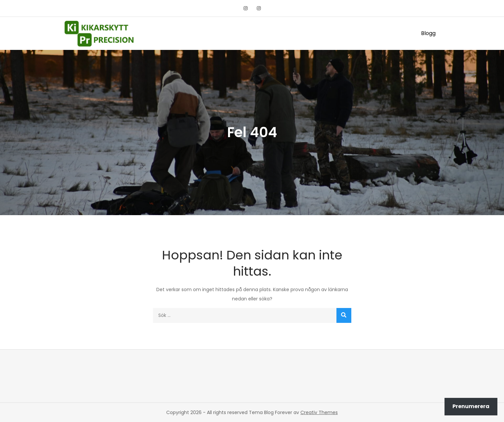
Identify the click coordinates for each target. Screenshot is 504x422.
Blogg (428, 33)
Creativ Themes (319, 412)
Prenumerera (471, 406)
